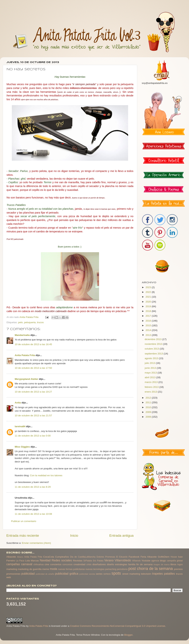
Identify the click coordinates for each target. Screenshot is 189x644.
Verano (109, 560)
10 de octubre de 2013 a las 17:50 (33, 368)
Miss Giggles (22, 447)
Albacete (11, 557)
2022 (149, 292)
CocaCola (49, 557)
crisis (89, 564)
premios (178, 569)
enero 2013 (151, 392)
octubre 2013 (152, 349)
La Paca (20, 561)
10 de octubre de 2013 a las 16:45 (33, 344)
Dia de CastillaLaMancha (83, 557)
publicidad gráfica (67, 574)
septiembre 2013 (154, 354)
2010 (149, 407)
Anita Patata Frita (25, 355)
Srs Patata (98, 561)
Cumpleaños (62, 557)
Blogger (128, 635)
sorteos (107, 574)
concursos (68, 564)
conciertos (56, 564)
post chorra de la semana (151, 569)
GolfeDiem (164, 557)
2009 (149, 412)
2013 (149, 335)
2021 (149, 297)
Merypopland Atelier (26, 379)
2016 (149, 321)
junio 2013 (151, 368)
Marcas (35, 561)
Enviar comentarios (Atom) (37, 543)
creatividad (79, 564)
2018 (149, 311)
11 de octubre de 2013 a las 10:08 (33, 514)
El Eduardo (122, 557)
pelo (21, 322)
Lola (27, 561)
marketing (12, 569)
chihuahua (39, 564)
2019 (149, 306)
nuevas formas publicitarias (71, 569)
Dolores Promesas (106, 557)
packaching (111, 569)
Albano (20, 557)
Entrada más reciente (23, 536)
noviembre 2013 (154, 344)
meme (46, 569)
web (9, 577)
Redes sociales (62, 560)
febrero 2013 (152, 387)
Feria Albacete (149, 557)
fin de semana (144, 564)
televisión (146, 574)
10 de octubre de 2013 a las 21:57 (33, 416)
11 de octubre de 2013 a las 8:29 (33, 487)
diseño (110, 564)
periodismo (122, 569)
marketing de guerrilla (30, 569)
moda (54, 569)
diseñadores (99, 564)
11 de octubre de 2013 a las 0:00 (33, 436)
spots (116, 573)
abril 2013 (150, 377)
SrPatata (88, 561)
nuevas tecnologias (95, 569)
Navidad (45, 560)
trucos (40, 322)
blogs (163, 561)
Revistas (78, 561)
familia (132, 564)
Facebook (134, 557)
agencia (155, 561)
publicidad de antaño (45, 574)
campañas (13, 564)
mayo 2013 (151, 373)
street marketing (131, 574)
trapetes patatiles (164, 574)
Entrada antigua (121, 536)
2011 (149, 402)
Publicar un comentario (24, 521)
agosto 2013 (152, 358)
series (99, 574)
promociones (13, 574)
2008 (149, 417)
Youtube (146, 561)
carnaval (27, 564)
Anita (18, 403)
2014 (149, 330)
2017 (149, 316)
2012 (149, 398)
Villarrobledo (123, 560)
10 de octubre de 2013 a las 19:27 (33, 392)
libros (173, 564)
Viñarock (136, 561)
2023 (149, 287)
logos (180, 564)
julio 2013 (150, 363)
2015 (149, 325)
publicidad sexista (87, 574)
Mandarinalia (22, 335)
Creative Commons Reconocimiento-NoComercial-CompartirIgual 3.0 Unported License (118, 626)
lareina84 (20, 426)
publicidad (28, 574)
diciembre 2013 (153, 339)
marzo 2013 (151, 382)
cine (47, 564)
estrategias (121, 564)
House (174, 557)
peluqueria (30, 322)
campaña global (175, 561)
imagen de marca (162, 564)
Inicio (74, 536)
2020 (149, 302)
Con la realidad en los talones (46, 475)
